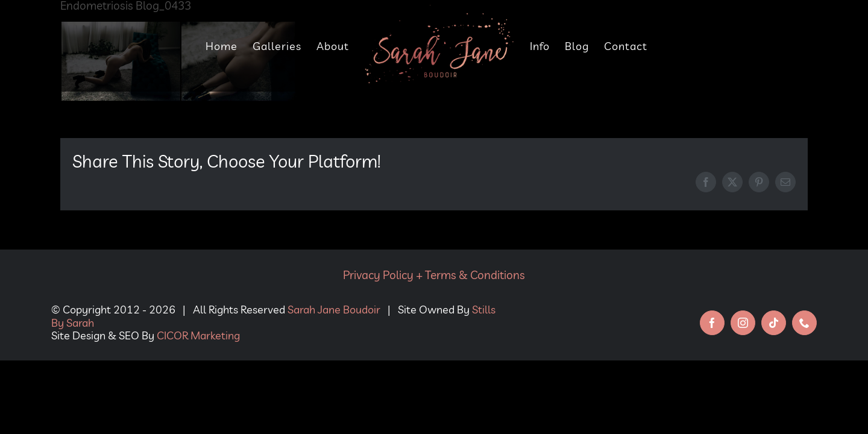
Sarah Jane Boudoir (334, 310)
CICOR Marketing (198, 335)
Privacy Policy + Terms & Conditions (434, 275)
